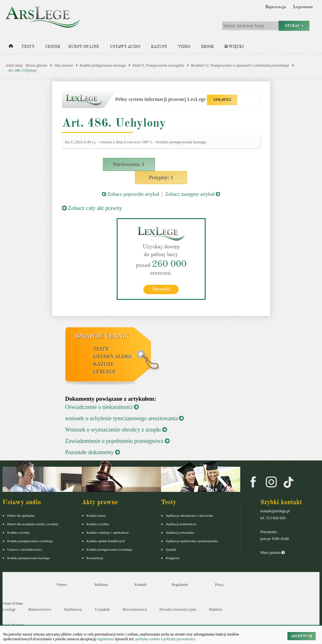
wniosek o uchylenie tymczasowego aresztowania (124, 418)
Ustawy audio (125, 47)
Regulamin (180, 585)
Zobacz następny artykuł (193, 194)
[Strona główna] (11, 47)
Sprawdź (161, 289)
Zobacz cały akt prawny (92, 208)
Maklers (216, 609)
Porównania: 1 (129, 164)
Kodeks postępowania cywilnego (30, 541)
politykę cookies (148, 639)
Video (184, 47)
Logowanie (303, 7)
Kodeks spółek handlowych (106, 541)
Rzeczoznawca (135, 609)
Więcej (234, 47)
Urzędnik (102, 609)
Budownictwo (40, 609)
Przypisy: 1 (161, 177)
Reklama (101, 585)
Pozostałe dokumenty (92, 452)
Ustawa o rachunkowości (25, 549)
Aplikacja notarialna (180, 532)
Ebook (207, 47)
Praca (219, 585)
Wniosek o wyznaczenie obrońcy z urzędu (116, 430)
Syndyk (171, 549)
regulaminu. (105, 639)
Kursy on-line (84, 47)
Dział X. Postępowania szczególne (158, 65)
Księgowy (173, 558)
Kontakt (141, 585)
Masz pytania (272, 553)
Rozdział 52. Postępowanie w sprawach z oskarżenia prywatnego (240, 65)
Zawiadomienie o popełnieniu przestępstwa (117, 441)
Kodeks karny (96, 515)
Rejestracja (276, 7)
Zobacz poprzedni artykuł (130, 194)
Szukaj (294, 26)
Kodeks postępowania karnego (103, 65)
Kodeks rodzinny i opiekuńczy (108, 532)
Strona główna (36, 65)
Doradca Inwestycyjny (178, 609)
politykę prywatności (179, 639)
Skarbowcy (73, 609)
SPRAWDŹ (222, 100)
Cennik (53, 47)
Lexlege (9, 609)
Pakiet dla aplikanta (21, 515)
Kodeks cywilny (19, 532)
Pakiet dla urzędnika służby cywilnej (33, 524)
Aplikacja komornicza (181, 524)
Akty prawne (64, 65)
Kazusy (159, 47)
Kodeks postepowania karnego (28, 558)
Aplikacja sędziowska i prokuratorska (192, 541)
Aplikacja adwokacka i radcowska (189, 515)
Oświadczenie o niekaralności (102, 407)
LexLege (105, 372)
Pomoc (62, 585)
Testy (28, 47)
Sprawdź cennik (102, 336)
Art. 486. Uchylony (22, 70)
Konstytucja (95, 558)
